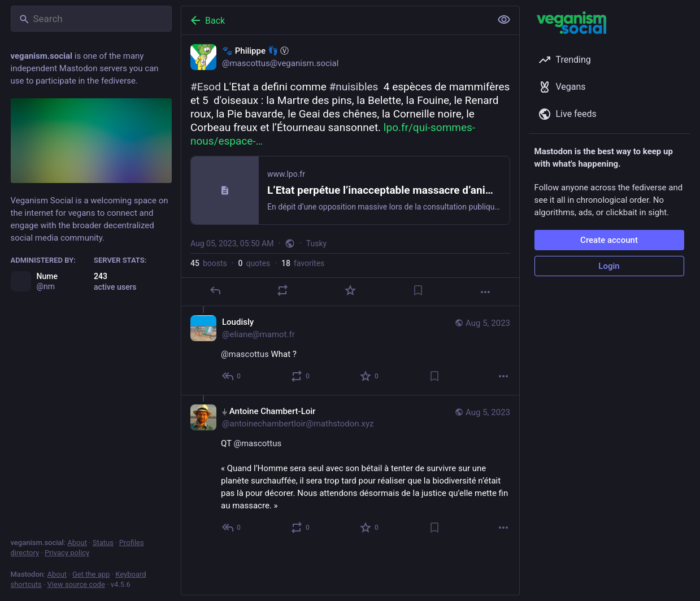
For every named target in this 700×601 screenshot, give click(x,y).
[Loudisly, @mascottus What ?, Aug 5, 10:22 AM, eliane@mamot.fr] (350, 350)
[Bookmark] (418, 290)
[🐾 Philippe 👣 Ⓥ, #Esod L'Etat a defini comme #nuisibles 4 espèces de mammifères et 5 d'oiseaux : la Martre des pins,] (350, 171)
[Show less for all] (504, 20)
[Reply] (215, 290)
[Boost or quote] (282, 290)
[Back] (335, 20)
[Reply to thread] (232, 376)
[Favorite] (350, 290)
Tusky (316, 243)
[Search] (91, 19)
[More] (485, 292)
